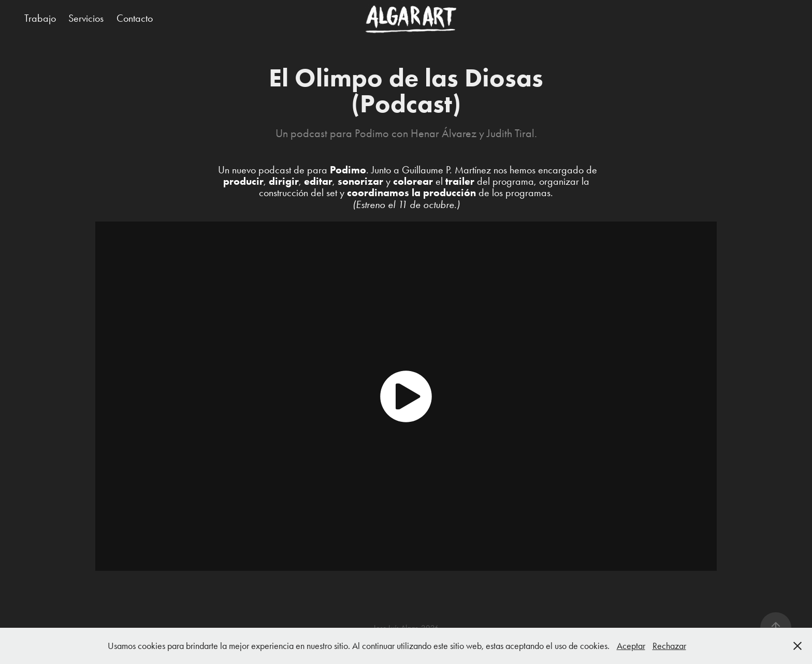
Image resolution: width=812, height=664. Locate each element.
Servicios (86, 18)
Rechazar (669, 646)
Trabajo (40, 18)
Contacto (135, 18)
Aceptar (631, 646)
